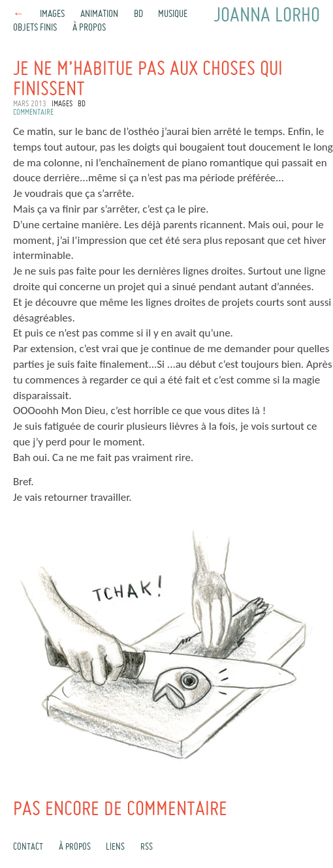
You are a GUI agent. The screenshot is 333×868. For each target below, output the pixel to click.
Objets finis (35, 28)
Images (52, 14)
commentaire (33, 113)
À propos (89, 28)
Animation (99, 14)
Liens (115, 847)
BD (138, 14)
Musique (173, 14)
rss (147, 847)
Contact (28, 847)
